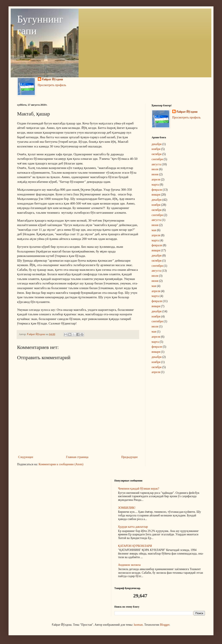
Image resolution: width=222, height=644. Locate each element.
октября (157, 154)
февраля (157, 190)
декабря (157, 144)
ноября (156, 149)
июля (155, 169)
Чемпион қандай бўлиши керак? (139, 489)
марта (155, 185)
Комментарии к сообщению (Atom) (61, 464)
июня (155, 174)
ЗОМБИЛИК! (127, 508)
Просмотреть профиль (52, 85)
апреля (156, 179)
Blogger (165, 625)
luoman (138, 625)
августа (156, 164)
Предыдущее (129, 457)
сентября (157, 159)
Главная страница (77, 457)
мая (154, 230)
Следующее (26, 457)
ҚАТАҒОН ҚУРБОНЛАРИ (135, 546)
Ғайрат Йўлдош (53, 79)
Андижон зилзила (129, 565)
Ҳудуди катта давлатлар (133, 527)
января (156, 195)
